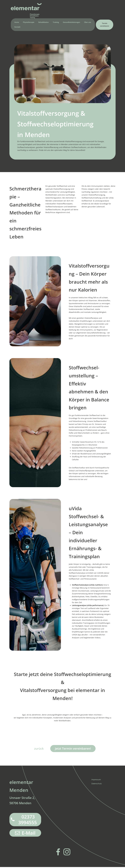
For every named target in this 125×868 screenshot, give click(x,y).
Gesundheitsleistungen (71, 23)
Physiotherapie (29, 23)
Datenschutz (97, 785)
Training (56, 23)
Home (17, 23)
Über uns (88, 23)
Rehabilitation (44, 23)
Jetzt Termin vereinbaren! (73, 749)
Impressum (96, 780)
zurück (38, 749)
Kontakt (17, 28)
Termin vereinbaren (105, 25)
